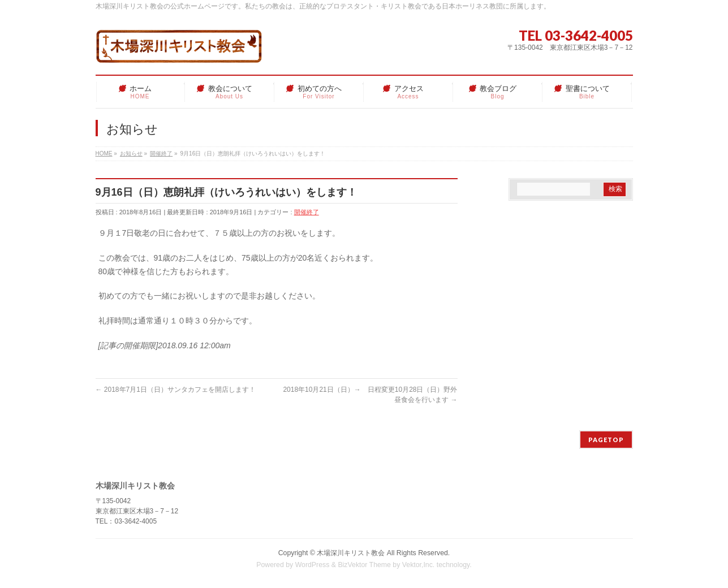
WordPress (313, 565)
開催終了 (307, 212)
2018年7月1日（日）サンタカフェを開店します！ (176, 390)
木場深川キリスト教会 (351, 553)
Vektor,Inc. (419, 565)
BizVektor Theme (364, 565)
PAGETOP (606, 440)
